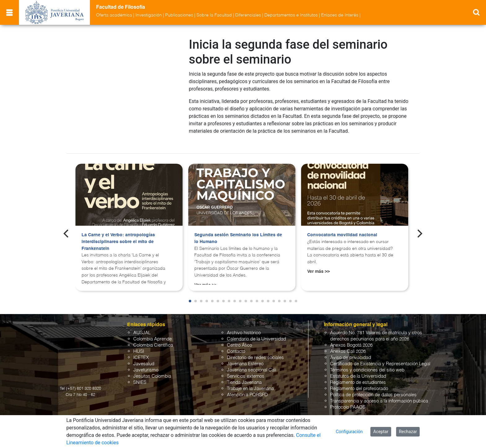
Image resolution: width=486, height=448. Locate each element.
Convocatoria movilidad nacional (342, 229)
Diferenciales (248, 15)
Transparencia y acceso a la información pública (379, 395)
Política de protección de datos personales (373, 389)
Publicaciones (179, 15)
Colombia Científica (153, 340)
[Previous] (67, 228)
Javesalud (144, 358)
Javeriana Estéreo (245, 358)
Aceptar (381, 432)
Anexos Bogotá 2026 (351, 340)
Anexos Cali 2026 (348, 346)
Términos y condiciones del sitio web (367, 364)
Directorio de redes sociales (255, 352)
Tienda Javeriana (244, 377)
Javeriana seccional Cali (252, 364)
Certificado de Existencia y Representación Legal (380, 358)
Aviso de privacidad (351, 352)
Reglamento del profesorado (359, 383)
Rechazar (408, 432)
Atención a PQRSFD (247, 389)
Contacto (236, 346)
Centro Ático (239, 340)
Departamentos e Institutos (291, 15)
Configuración (349, 432)
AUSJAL (142, 327)
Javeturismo (146, 364)
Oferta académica (114, 15)
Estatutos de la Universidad (358, 371)
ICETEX (141, 352)
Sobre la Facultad (214, 15)
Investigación (149, 15)
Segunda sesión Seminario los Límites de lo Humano (238, 233)
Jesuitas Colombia (152, 371)
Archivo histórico (244, 327)
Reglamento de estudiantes (358, 377)
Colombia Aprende (152, 333)
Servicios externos (246, 371)
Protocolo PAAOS (348, 402)
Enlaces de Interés (340, 15)
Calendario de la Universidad (256, 333)
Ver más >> (318, 266)
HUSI (139, 346)
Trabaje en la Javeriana (250, 383)
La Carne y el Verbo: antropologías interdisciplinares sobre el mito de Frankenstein (118, 236)
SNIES (140, 377)
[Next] (419, 228)
